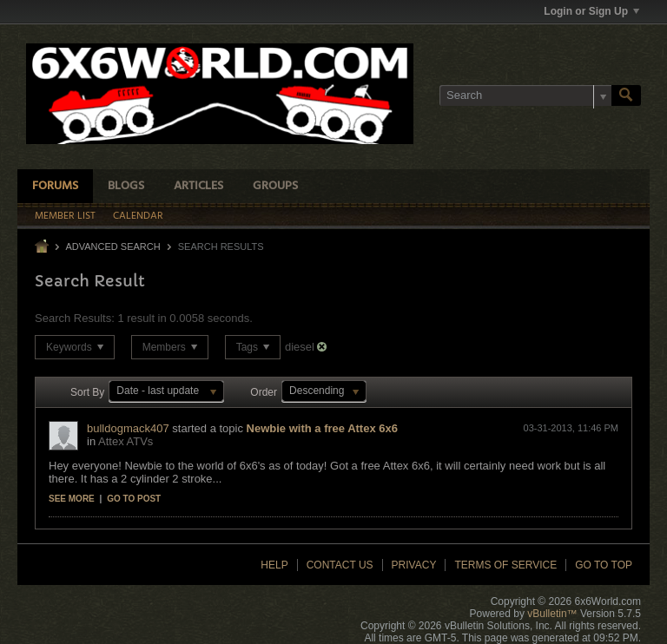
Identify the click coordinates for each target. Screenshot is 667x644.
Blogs (126, 186)
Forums (55, 186)
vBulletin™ (552, 614)
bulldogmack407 (128, 428)
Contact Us (340, 565)
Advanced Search (112, 246)
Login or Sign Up (591, 11)
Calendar (138, 216)
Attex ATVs (125, 441)
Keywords (75, 347)
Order (264, 392)
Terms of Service (505, 565)
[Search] (525, 95)
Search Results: (75, 318)
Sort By (87, 392)
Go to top (604, 565)
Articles (198, 186)
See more (72, 499)
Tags (253, 347)
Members (170, 347)
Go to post (134, 499)
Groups (275, 186)
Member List (65, 216)
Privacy (414, 565)
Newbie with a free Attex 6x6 (322, 428)
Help (274, 565)
